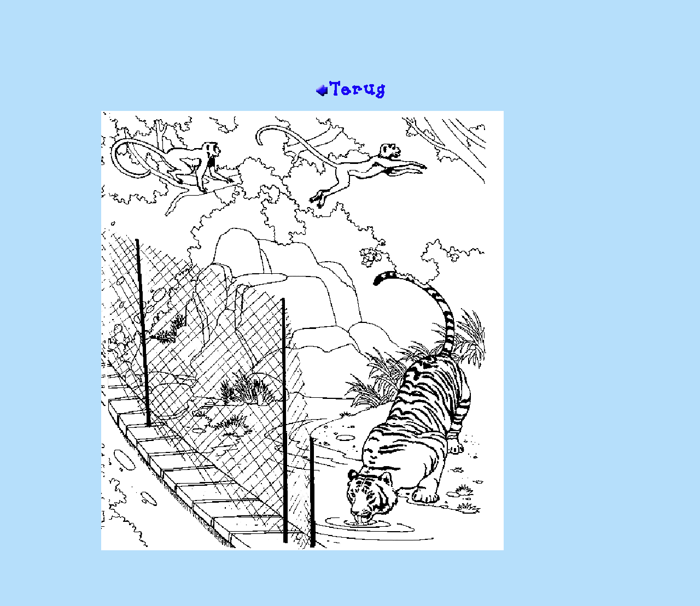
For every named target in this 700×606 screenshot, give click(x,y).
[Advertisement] (350, 44)
